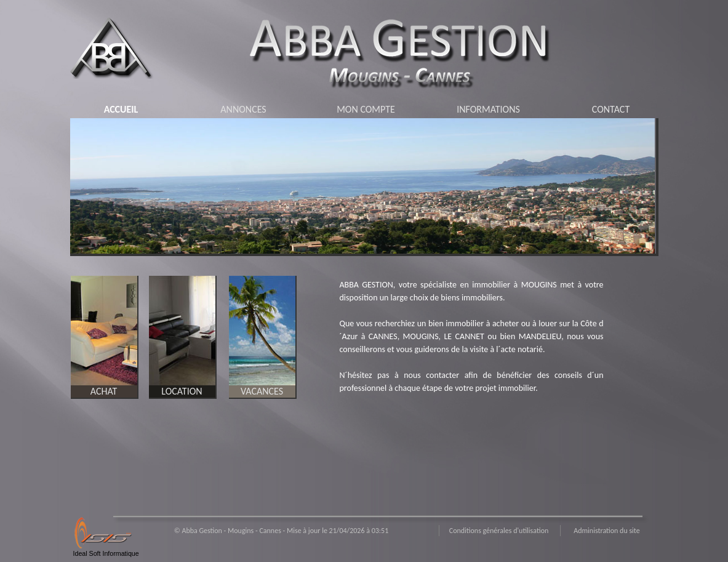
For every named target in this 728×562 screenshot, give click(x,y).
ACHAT (104, 391)
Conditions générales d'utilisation (499, 531)
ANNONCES (243, 109)
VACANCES (262, 391)
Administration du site (606, 531)
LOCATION (182, 391)
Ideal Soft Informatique (106, 553)
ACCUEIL (121, 109)
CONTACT (611, 109)
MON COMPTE (366, 109)
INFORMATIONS (488, 109)
